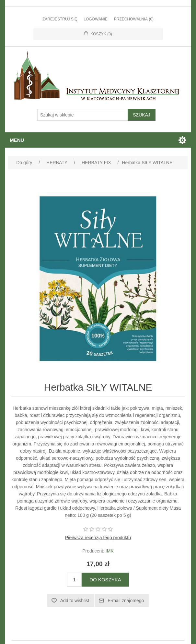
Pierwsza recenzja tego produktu (98, 538)
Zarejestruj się (60, 19)
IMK (110, 551)
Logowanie (96, 19)
